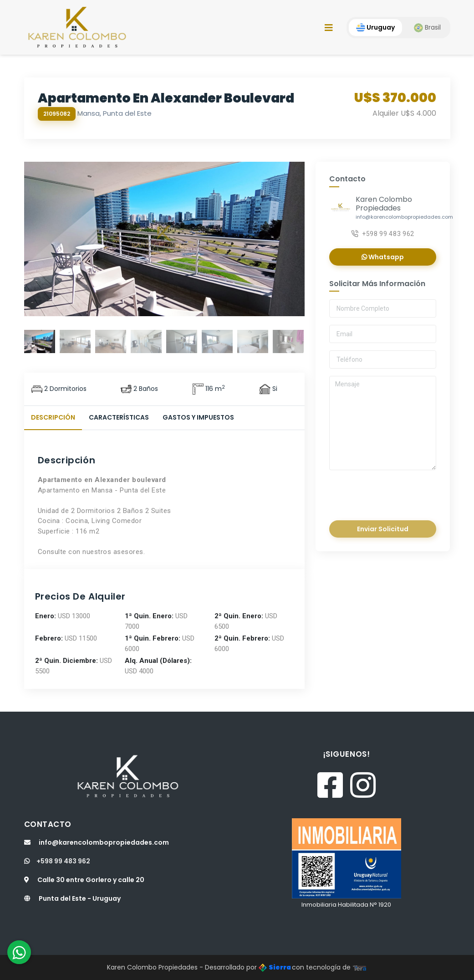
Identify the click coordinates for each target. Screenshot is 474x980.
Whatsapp (383, 257)
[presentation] (392, 493)
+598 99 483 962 (383, 234)
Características (119, 417)
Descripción (53, 417)
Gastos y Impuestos (198, 417)
